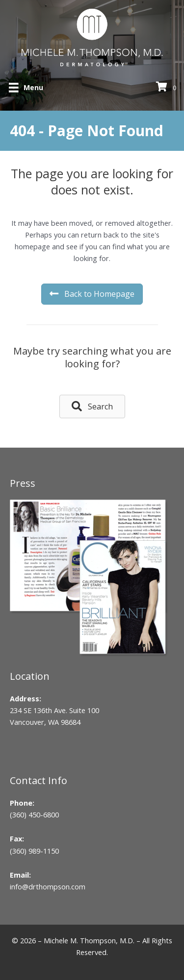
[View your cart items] (168, 87)
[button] (92, 406)
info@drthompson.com (48, 886)
